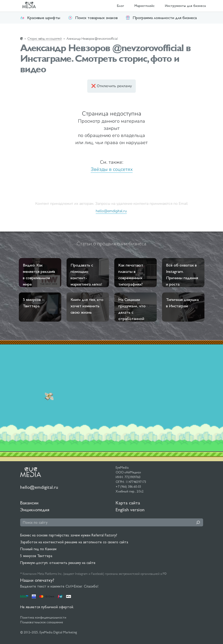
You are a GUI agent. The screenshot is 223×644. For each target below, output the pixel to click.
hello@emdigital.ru (111, 211)
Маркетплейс (145, 6)
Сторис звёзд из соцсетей (45, 39)
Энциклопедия (35, 510)
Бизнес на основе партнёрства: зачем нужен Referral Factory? (69, 535)
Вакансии (29, 503)
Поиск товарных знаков (93, 18)
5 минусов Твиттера (36, 556)
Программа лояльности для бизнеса (161, 18)
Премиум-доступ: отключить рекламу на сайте (58, 563)
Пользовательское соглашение (41, 622)
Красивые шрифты (40, 18)
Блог (121, 6)
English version (130, 510)
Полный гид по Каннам (38, 549)
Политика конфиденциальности (43, 618)
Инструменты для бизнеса (185, 6)
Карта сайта (128, 503)
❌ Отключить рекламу (112, 86)
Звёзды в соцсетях (112, 169)
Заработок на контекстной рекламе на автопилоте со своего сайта (74, 542)
